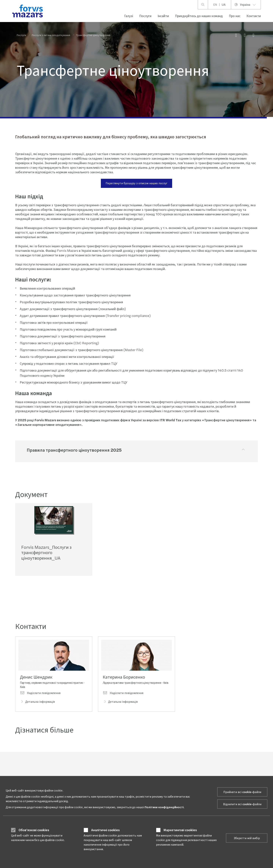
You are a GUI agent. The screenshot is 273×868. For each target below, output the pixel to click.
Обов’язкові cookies (34, 830)
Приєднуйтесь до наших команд (199, 16)
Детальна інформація (37, 703)
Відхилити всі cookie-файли (242, 804)
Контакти (254, 16)
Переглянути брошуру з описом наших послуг (136, 183)
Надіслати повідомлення (40, 694)
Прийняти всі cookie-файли (242, 792)
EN (215, 4)
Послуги (145, 16)
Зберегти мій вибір (247, 838)
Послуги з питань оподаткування (51, 35)
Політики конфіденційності (164, 807)
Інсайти (163, 16)
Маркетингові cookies (180, 830)
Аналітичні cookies (105, 830)
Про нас (235, 16)
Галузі (129, 16)
